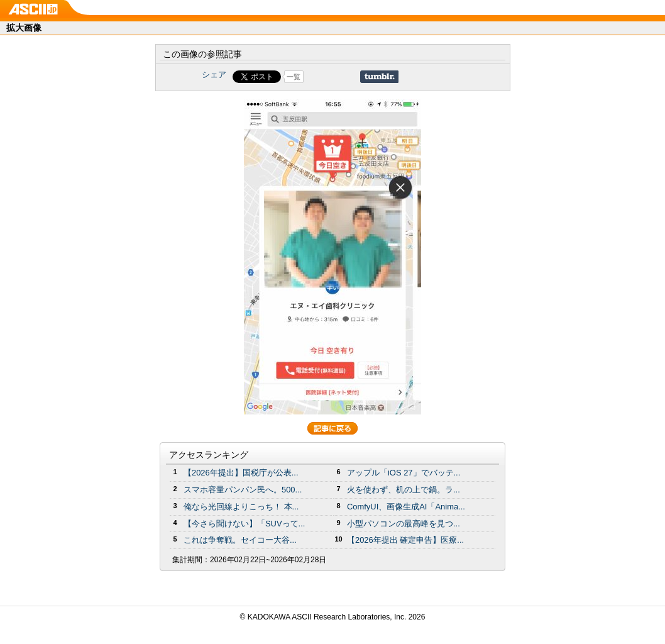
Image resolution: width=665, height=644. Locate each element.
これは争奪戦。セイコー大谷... (240, 540)
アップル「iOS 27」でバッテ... (404, 473)
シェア (214, 75)
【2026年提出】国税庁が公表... (241, 473)
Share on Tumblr (379, 77)
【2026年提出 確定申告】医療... (405, 540)
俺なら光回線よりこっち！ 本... (241, 507)
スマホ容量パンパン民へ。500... (243, 490)
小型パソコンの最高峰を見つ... (404, 524)
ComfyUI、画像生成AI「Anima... (406, 507)
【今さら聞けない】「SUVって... (244, 524)
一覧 (294, 77)
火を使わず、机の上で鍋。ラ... (404, 490)
